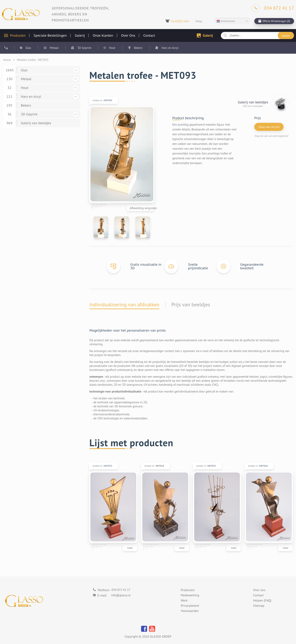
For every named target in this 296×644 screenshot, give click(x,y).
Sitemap (259, 606)
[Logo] (21, 14)
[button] (75, 70)
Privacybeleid (190, 606)
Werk (184, 601)
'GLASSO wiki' (177, 21)
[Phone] (273, 8)
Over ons (259, 590)
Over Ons (128, 35)
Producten (18, 35)
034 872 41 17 (121, 590)
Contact (149, 35)
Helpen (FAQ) (262, 601)
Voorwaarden (190, 611)
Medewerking (190, 595)
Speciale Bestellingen (50, 35)
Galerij (80, 35)
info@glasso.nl (121, 595)
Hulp (199, 21)
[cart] (274, 21)
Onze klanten (103, 35)
